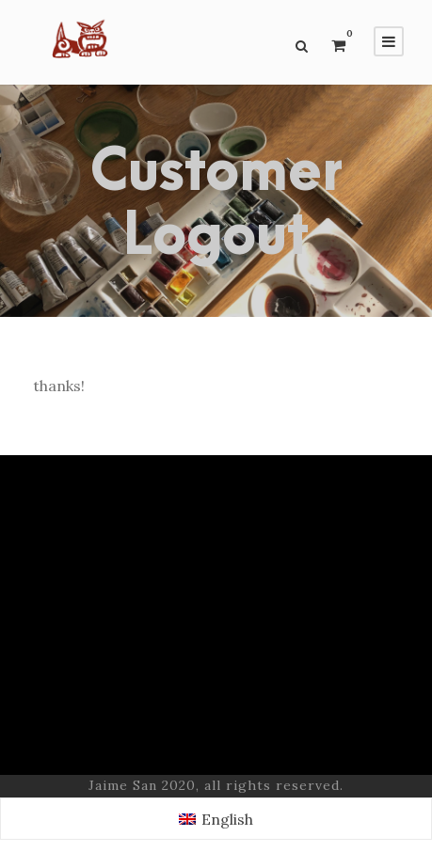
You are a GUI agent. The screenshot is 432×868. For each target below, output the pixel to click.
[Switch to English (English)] (216, 819)
